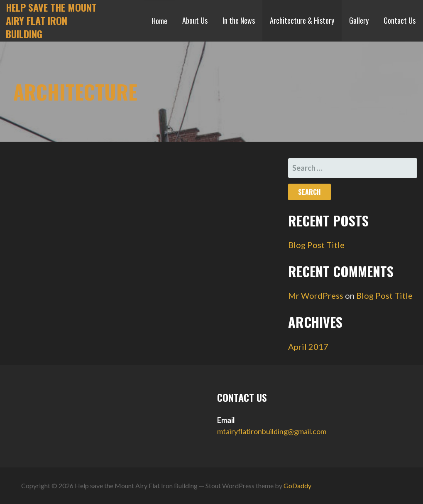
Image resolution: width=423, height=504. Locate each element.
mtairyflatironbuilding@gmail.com (272, 431)
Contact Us (400, 20)
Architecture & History (302, 20)
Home (159, 21)
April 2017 (308, 347)
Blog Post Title (316, 245)
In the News (239, 20)
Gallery (359, 20)
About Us (195, 20)
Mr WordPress (316, 295)
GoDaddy (297, 486)
